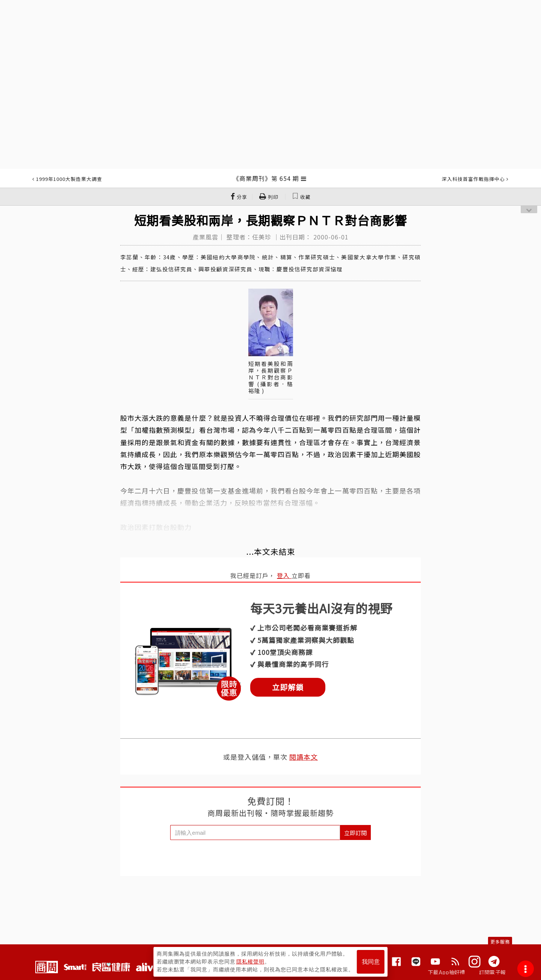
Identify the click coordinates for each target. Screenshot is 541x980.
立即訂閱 (355, 833)
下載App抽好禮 (447, 972)
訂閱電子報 (492, 972)
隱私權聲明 (250, 962)
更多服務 (500, 942)
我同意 (371, 962)
